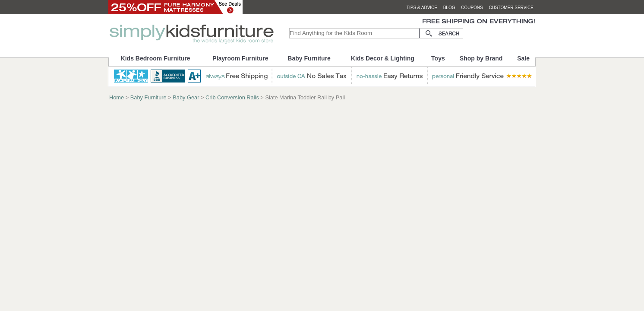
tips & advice (422, 8)
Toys (438, 58)
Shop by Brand (481, 58)
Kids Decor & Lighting (383, 58)
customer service (511, 8)
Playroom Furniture (240, 58)
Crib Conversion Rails (232, 97)
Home (117, 97)
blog (449, 8)
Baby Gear (186, 97)
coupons (472, 8)
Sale (523, 58)
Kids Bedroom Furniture (156, 58)
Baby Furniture (309, 58)
